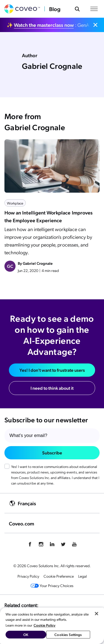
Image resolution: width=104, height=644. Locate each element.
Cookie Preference (59, 576)
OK (26, 634)
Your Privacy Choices (52, 585)
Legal (83, 576)
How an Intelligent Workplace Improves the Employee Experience (49, 216)
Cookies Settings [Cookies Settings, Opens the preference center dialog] (68, 634)
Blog (55, 9)
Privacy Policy (28, 576)
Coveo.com (21, 523)
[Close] (97, 614)
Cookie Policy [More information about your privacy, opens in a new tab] (45, 625)
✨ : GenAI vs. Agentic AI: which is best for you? (49, 25)
